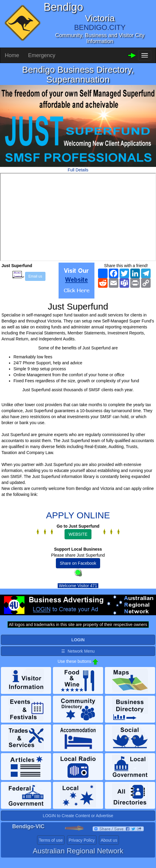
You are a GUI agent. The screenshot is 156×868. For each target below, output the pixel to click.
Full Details (78, 170)
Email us (35, 276)
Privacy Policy (82, 840)
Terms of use (51, 840)
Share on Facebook (78, 563)
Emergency (42, 55)
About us (109, 840)
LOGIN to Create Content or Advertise (78, 816)
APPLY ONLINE (78, 515)
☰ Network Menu (78, 651)
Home (12, 55)
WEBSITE (78, 534)
